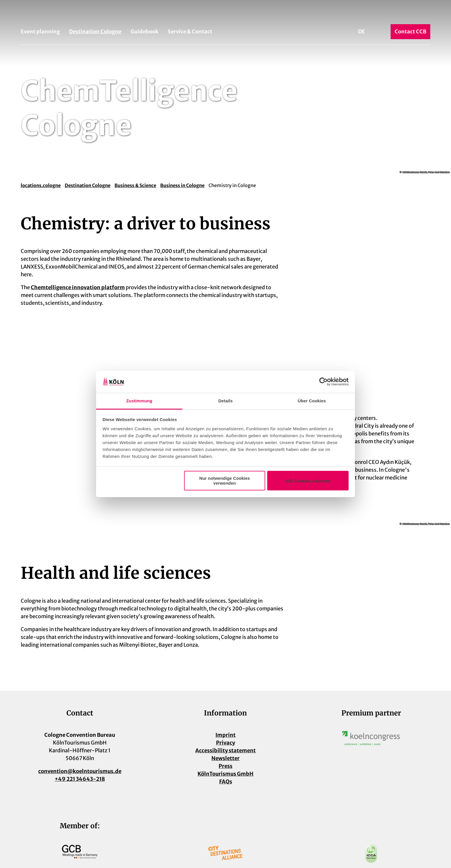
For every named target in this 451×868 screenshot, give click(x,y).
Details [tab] (225, 401)
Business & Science (135, 185)
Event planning (40, 32)
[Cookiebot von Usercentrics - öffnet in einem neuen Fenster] (323, 382)
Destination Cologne (95, 32)
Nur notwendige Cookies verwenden (225, 481)
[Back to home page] (225, 14)
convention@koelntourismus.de (80, 771)
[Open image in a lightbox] (371, 738)
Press (225, 766)
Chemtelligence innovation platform (78, 287)
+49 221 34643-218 (80, 779)
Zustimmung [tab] (139, 401)
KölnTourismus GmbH (225, 774)
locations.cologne (41, 185)
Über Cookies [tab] (312, 401)
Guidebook (145, 32)
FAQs (225, 782)
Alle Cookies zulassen (308, 481)
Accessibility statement (225, 750)
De (362, 32)
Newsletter (225, 758)
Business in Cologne (182, 185)
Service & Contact (190, 32)
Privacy (225, 743)
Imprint (225, 735)
